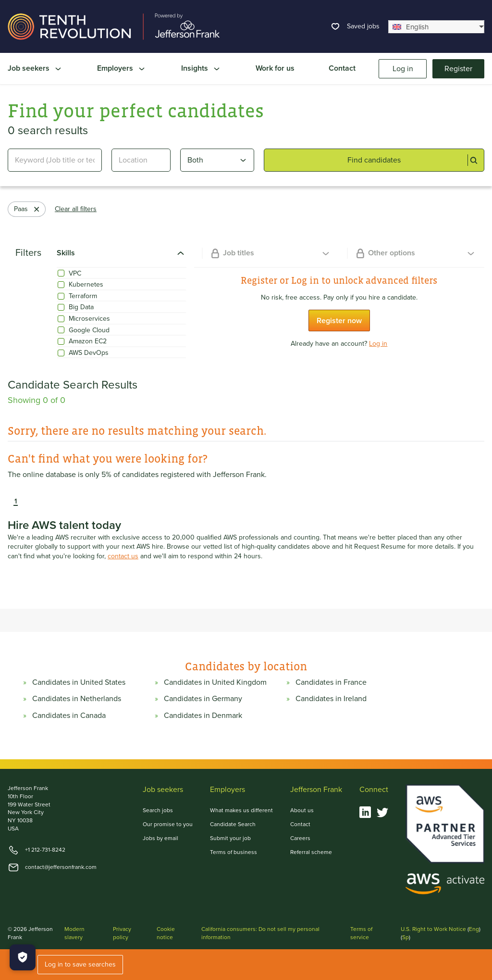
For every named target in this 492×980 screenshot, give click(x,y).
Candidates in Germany (203, 699)
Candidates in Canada (69, 716)
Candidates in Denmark (203, 716)
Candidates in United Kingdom (215, 682)
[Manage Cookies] (23, 957)
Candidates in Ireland (331, 699)
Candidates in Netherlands (77, 699)
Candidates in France (331, 682)
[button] (9, 502)
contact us (123, 556)
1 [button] (16, 502)
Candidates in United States (79, 682)
